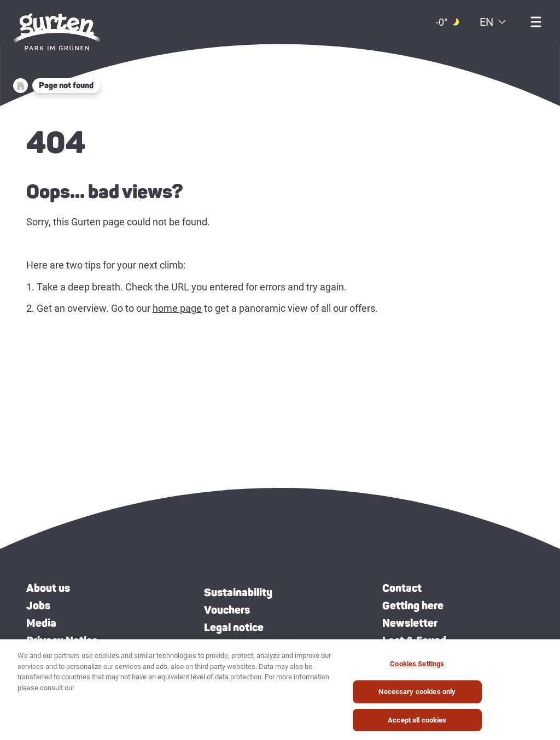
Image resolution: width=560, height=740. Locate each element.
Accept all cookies (417, 723)
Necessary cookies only (417, 695)
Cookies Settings (417, 668)
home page (177, 308)
